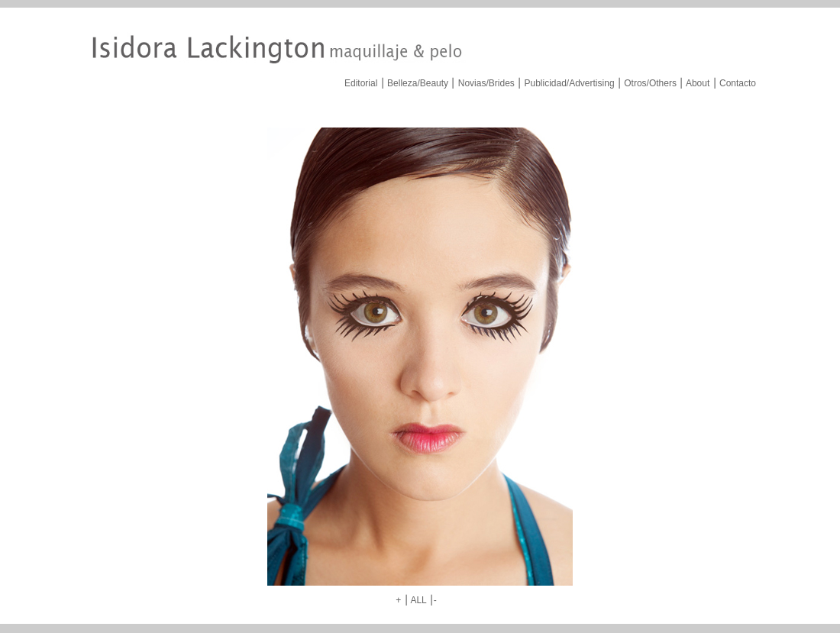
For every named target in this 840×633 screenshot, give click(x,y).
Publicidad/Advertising (569, 83)
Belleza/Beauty (418, 83)
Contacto (738, 83)
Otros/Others (650, 83)
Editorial (361, 83)
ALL (418, 600)
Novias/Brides (486, 83)
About (698, 83)
